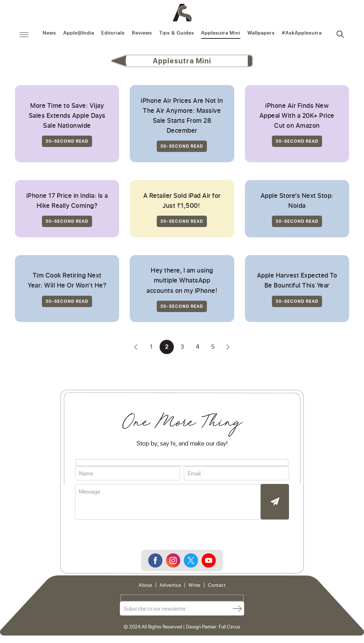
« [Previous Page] (135, 352)
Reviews (142, 33)
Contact (217, 590)
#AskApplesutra (302, 33)
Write (194, 590)
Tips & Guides (177, 33)
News (49, 33)
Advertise (170, 590)
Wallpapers (261, 33)
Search (340, 34)
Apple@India (79, 33)
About (145, 590)
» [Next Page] (229, 352)
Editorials (113, 33)
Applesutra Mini (221, 33)
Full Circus (229, 631)
